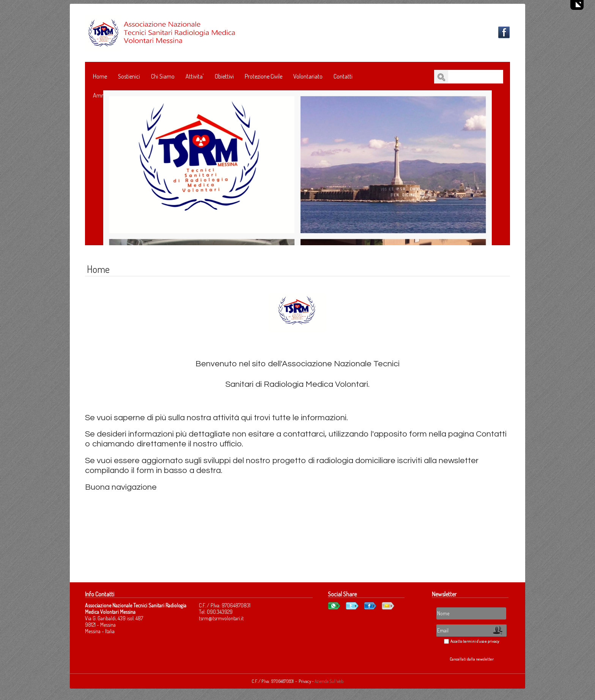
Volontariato (308, 76)
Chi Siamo (163, 76)
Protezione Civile (264, 76)
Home (100, 76)
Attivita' (195, 76)
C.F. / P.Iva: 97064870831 (273, 681)
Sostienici (129, 76)
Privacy (305, 681)
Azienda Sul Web (329, 681)
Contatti (343, 76)
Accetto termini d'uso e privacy (475, 641)
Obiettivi (224, 76)
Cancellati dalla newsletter (472, 659)
